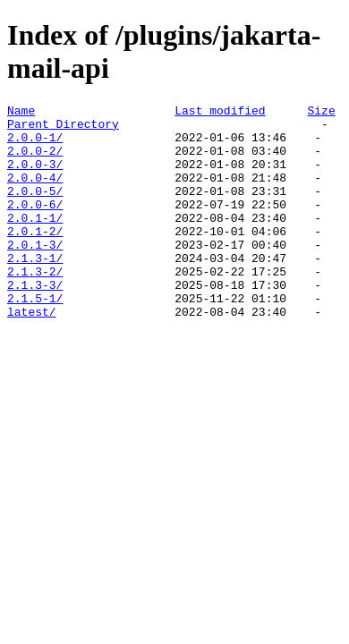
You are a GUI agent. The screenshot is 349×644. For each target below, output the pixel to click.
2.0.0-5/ (35, 209)
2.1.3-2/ (35, 306)
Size (321, 113)
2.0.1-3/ (35, 274)
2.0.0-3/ (35, 177)
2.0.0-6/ (35, 225)
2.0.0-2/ (35, 161)
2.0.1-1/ (35, 241)
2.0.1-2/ (35, 258)
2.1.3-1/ (35, 290)
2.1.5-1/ (35, 338)
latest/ (32, 354)
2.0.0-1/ (35, 145)
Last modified (220, 113)
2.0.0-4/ (35, 193)
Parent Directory (63, 129)
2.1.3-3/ (35, 322)
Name (21, 113)
